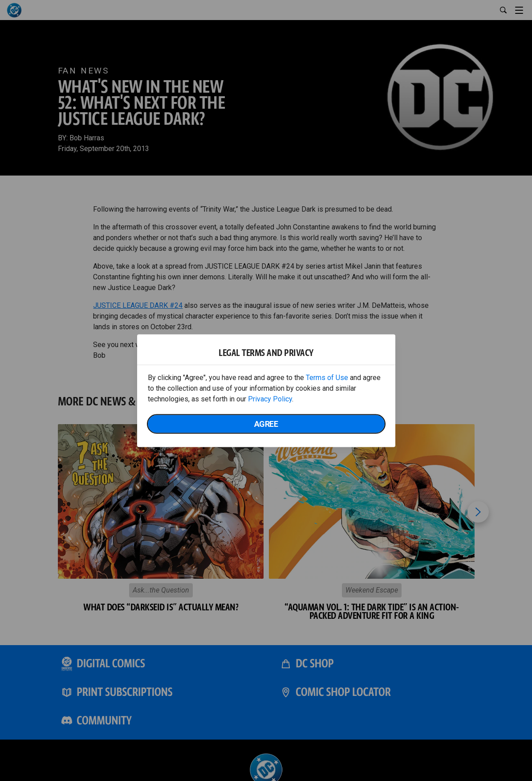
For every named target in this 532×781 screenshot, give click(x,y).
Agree (266, 423)
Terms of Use (327, 377)
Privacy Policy (270, 399)
